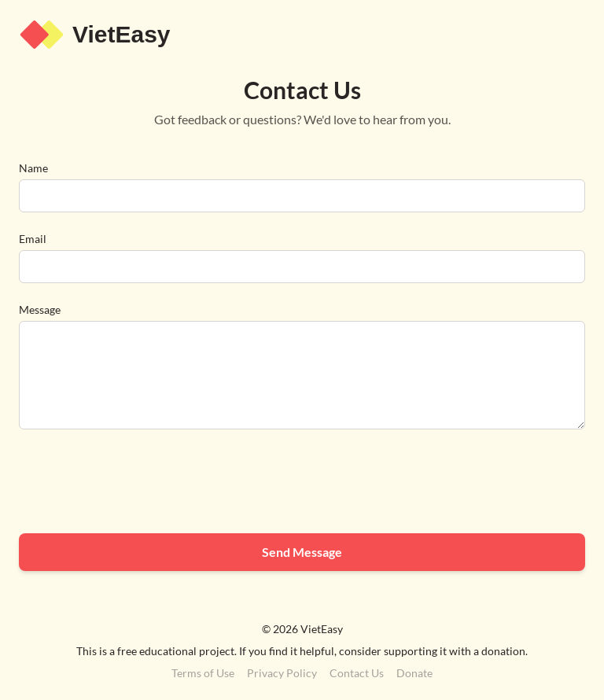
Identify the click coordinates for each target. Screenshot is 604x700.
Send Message (302, 552)
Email (33, 239)
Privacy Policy (282, 673)
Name (33, 168)
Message (40, 309)
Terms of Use (203, 673)
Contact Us (357, 673)
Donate (414, 673)
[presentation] (138, 484)
